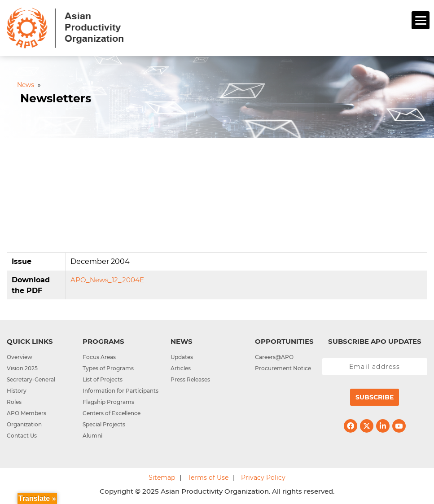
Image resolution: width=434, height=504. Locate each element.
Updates (182, 357)
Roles (14, 402)
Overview (20, 357)
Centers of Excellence (112, 413)
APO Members (26, 413)
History (17, 391)
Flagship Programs (108, 402)
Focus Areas (99, 357)
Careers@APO (274, 357)
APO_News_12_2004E (107, 280)
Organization (24, 424)
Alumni (92, 436)
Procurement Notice (283, 368)
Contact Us (22, 436)
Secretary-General (31, 379)
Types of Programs (108, 368)
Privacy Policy (263, 478)
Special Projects (104, 424)
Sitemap (162, 478)
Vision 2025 (22, 368)
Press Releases (190, 379)
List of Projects (103, 379)
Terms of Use (208, 478)
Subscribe (375, 397)
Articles (181, 368)
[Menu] (421, 20)
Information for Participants (121, 391)
